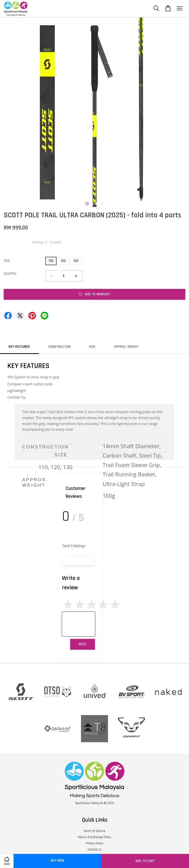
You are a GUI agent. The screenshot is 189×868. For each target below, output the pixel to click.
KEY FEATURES (19, 347)
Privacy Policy (95, 843)
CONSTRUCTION (59, 347)
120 (63, 261)
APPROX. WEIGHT (126, 347)
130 (76, 261)
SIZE (92, 347)
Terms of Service (94, 831)
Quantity (10, 273)
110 (51, 261)
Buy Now (57, 860)
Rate (83, 644)
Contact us (95, 850)
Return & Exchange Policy (95, 837)
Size (7, 261)
